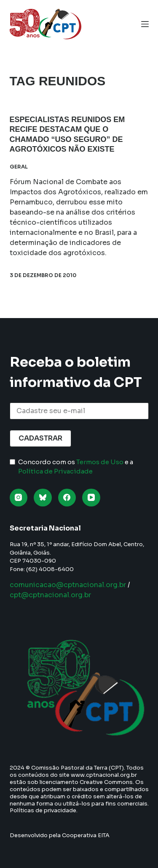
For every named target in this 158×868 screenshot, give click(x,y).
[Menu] (145, 24)
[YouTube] (91, 498)
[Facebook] (67, 498)
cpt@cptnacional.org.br (50, 595)
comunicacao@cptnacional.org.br (68, 585)
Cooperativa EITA (86, 835)
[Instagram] (19, 498)
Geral (19, 167)
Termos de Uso (100, 462)
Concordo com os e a (76, 467)
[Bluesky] (43, 498)
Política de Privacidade (55, 471)
